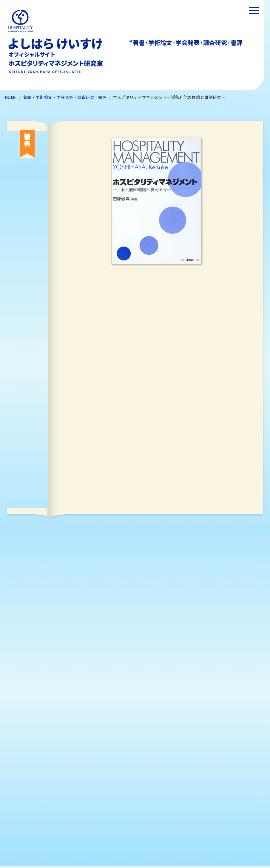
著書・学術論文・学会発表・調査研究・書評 (65, 97)
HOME (11, 97)
